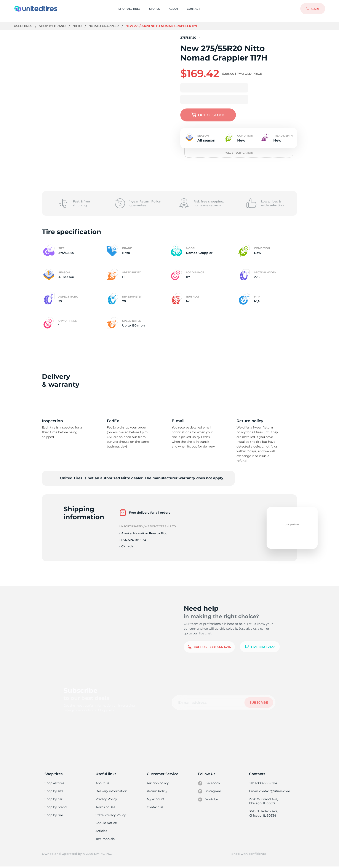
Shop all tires (54, 783)
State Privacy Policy (110, 816)
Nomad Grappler (104, 26)
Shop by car (53, 799)
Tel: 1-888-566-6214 (263, 783)
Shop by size (54, 791)
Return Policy (157, 791)
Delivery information (111, 791)
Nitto (78, 26)
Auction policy (158, 783)
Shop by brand (53, 26)
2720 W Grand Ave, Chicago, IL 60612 (263, 801)
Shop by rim (54, 816)
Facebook (209, 783)
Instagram (209, 792)
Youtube (208, 800)
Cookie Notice (106, 824)
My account (156, 799)
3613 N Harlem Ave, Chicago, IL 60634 (263, 814)
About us (102, 783)
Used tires (24, 26)
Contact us (155, 807)
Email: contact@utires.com (269, 791)
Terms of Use (105, 807)
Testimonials (105, 840)
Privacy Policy (106, 799)
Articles (101, 832)
